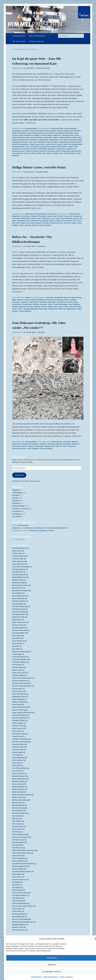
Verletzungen (43, 309)
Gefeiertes (16, 503)
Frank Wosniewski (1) (20, 657)
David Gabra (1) (18, 620)
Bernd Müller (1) (18, 593)
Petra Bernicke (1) (19, 826)
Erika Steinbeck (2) (19, 641)
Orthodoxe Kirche (23, 221)
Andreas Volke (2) (19, 559)
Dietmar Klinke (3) (19, 625)
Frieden (15, 135)
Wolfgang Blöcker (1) (20, 925)
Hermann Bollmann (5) (21, 718)
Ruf (28, 223)
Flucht (29, 133)
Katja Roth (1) (17, 763)
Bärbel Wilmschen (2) (20, 577)
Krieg (32, 144)
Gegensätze (52, 302)
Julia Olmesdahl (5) (20, 758)
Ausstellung (58, 298)
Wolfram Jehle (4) (19, 927)
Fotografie (73, 300)
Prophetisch (67, 221)
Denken (47, 131)
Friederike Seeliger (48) (21, 659)
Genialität (65, 135)
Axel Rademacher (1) (20, 575)
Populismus (71, 446)
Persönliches (17, 514)
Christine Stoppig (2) (20, 612)
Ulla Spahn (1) (18, 887)
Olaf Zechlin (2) (18, 821)
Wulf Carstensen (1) (20, 930)
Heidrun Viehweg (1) (20, 702)
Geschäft (60, 302)
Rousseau (26, 149)
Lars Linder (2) (18, 771)
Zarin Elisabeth (69, 153)
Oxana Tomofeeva (32, 147)
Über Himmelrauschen (37, 36)
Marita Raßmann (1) (20, 787)
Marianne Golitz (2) (19, 781)
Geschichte (48, 138)
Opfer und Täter (61, 446)
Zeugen (79, 309)
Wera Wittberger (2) (20, 917)
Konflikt (71, 142)
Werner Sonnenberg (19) (22, 919)
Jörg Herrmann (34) (20, 744)
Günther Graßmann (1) (21, 681)
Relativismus (17, 149)
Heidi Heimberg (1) (19, 699)
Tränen (20, 309)
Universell (42, 151)
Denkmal (60, 131)
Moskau (76, 218)
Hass (80, 138)
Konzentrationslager (60, 304)
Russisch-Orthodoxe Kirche (53, 223)
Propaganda (44, 221)
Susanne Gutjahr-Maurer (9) (23, 872)
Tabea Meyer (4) (18, 874)
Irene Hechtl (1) (18, 731)
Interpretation (54, 140)
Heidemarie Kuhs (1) (20, 697)
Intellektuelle (33, 140)
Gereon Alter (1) (18, 670)
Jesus (39, 218)
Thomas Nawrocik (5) (20, 880)
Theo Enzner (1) (18, 877)
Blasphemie (16, 216)
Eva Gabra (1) (17, 649)
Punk (74, 221)
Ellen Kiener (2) (18, 636)
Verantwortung (17, 153)
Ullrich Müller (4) (18, 890)
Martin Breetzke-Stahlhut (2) (23, 795)
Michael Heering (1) (20, 808)
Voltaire (33, 153)
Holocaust (43, 304)
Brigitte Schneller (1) (20, 601)
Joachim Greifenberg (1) (21, 739)
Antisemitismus (57, 442)
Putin (76, 147)
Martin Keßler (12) (19, 797)
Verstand (27, 153)
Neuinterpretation (18, 147)
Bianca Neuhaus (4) (20, 598)
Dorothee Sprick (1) (20, 628)
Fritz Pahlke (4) (18, 665)
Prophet (52, 221)
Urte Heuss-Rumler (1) (21, 895)
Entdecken (42, 300)
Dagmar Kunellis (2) (20, 617)
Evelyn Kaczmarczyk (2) (21, 652)
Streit (23, 151)
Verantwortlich (76, 151)
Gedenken (24, 302)
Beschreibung (76, 298)
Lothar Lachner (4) (19, 773)
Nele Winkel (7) (18, 816)
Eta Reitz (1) (17, 646)
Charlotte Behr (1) (19, 604)
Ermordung (59, 300)
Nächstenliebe (49, 446)
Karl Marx (54, 142)
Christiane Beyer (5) (20, 609)
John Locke (33, 142)
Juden (50, 304)
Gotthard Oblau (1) (19, 675)
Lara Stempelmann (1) (21, 768)
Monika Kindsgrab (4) (20, 813)
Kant (48, 142)
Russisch (39, 223)
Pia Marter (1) (17, 832)
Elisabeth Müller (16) (20, 633)
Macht (63, 218)
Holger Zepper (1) (19, 723)
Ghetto (76, 302)
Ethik (71, 131)
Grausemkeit (17, 304)
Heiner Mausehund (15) (21, 707)
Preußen (70, 147)
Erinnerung (50, 300)
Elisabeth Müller (42, 172)
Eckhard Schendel (43, 68)
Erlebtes (28, 298)
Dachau (27, 300)
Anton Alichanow (70, 129)
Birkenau (20, 300)
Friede (76, 133)
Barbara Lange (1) (19, 580)
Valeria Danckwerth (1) (21, 903)
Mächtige (70, 218)
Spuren (61, 307)
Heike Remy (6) (18, 704)
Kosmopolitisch (24, 144)
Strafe (67, 307)
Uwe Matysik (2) (18, 898)
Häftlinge (36, 304)
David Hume (40, 131)
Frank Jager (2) (18, 654)
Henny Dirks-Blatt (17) (21, 715)
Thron (79, 223)
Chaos (32, 131)
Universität (51, 151)
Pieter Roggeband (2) (20, 834)
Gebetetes (16, 501)
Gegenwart (57, 135)
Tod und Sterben (75, 307)
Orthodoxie (34, 221)
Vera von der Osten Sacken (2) (24, 906)
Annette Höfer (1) (19, 572)
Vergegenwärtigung (30, 309)
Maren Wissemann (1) (20, 779)
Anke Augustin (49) (19, 561)
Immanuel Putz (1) (19, 726)
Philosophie (62, 147)
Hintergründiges (31, 129)
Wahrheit (48, 225)
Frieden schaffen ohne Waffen (29, 135)
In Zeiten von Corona (20, 509)
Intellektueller (43, 140)
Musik (66, 144)
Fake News (42, 216)
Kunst (71, 304)
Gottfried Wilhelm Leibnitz (68, 138)
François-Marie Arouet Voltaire (43, 133)
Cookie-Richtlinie (36, 977)
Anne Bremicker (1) (20, 564)
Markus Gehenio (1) (20, 789)
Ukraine (35, 151)
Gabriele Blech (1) (19, 667)
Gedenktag (43, 302)
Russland (34, 149)
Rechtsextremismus (19, 449)
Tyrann (22, 225)
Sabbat (74, 223)
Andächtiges (30, 214)
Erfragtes (16, 495)
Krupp (37, 144)
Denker (54, 131)
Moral (54, 144)
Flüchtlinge (22, 133)
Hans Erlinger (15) (19, 691)
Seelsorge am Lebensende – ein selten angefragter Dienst (45, 528)
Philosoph (53, 147)
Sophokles (52, 149)
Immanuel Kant (22, 140)
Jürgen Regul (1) (19, 752)
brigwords (16, 528)
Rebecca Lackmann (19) (21, 837)
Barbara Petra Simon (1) (21, 585)
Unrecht (58, 151)
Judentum (24, 446)
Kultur (42, 144)
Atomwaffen (16, 131)
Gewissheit (16, 218)
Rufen (33, 223)
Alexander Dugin (57, 129)
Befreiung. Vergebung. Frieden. (43, 531)
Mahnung (77, 304)
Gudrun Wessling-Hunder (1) (23, 678)
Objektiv (37, 307)
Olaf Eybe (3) (17, 819)
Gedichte (59, 444)
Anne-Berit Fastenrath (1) (22, 567)
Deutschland (17, 444)
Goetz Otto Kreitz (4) (20, 673)
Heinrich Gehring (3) (20, 710)
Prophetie (59, 221)
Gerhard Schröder (37, 138)
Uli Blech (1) (17, 885)
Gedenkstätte (34, 302)
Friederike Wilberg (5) (20, 662)
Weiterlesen (32, 123)
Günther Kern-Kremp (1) (21, 683)
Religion (23, 223)
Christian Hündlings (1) (21, 606)
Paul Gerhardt (44, 147)
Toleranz (29, 151)
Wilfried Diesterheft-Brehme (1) (24, 922)
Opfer (14, 221)
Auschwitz (49, 298)
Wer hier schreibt (19, 41)
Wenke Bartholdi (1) (20, 914)
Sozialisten (70, 149)
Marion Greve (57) (19, 784)
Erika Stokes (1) (18, 643)
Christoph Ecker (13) (20, 614)
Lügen (58, 218)
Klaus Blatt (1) (18, 765)
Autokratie (25, 131)
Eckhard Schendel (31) (21, 630)
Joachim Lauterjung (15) (21, 742)
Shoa (56, 307)
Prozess (44, 307)
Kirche (53, 218)
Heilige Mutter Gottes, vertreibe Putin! (39, 167)
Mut (70, 144)
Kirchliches (51, 214)
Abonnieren (19, 475)
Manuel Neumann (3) (20, 776)
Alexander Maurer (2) (20, 548)
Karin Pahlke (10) (19, 760)
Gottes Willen (26, 218)
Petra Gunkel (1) (18, 829)
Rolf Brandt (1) (18, 845)
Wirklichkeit (71, 309)
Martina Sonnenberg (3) (21, 800)
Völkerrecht (66, 151)
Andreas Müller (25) (20, 556)
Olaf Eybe (42, 246)
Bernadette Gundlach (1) (22, 591)
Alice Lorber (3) (18, 551)
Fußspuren (16, 302)
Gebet (55, 216)
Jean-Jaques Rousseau (68, 140)
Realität (50, 307)
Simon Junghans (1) (20, 858)
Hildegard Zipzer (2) (20, 720)
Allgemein (16, 490)
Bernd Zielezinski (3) (20, 596)
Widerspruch (53, 309)
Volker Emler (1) (18, 909)
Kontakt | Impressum (66, 977)
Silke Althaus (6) (18, 856)
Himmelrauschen (19, 36)
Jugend (31, 446)
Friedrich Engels (46, 135)
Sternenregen (23, 525)
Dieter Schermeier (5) (20, 622)
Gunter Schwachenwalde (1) (23, 686)
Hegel (14, 140)
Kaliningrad (42, 142)
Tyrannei (28, 225)
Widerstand (62, 309)
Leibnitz (48, 144)
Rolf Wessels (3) (18, 848)
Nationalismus (77, 144)
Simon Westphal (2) (20, 861)
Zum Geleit (16, 516)
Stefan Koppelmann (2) (21, 866)
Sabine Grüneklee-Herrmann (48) (25, 850)
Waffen (39, 153)
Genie (72, 135)
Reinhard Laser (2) (19, 840)
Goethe (55, 138)
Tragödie (15, 225)
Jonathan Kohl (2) (19, 750)
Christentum (26, 216)
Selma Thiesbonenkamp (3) (23, 853)
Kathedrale (46, 218)
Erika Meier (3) (18, 638)
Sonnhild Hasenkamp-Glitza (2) (24, 864)
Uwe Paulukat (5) (19, 901)
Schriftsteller (42, 149)
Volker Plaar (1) (18, 911)
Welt (44, 153)
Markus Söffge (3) (19, 792)
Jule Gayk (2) (17, 755)
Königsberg (63, 142)
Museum (60, 144)
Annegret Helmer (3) (20, 569)
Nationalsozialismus (26, 307)
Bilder (14, 300)
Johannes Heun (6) (19, 747)
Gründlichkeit (27, 304)
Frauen (49, 216)
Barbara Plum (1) (19, 588)
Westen (49, 153)
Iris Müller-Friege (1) (20, 734)
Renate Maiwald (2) (19, 842)
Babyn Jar (67, 298)
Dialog (66, 131)
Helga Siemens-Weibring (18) (23, 713)
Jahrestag (16, 446)
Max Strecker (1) (18, 803)
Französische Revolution (64, 133)
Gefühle (61, 216)
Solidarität (35, 449)
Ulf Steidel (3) (17, 882)
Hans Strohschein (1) (20, 694)
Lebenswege (39, 446)
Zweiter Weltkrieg (25, 311)
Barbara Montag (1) (19, 583)
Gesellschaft (77, 216)
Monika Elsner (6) (19, 811)
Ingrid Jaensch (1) (19, 728)
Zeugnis (15, 311)
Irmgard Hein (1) (18, 736)
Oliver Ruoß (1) (18, 824)
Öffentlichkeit (75, 214)
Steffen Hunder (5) (19, 869)
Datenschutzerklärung (51, 977)
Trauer (14, 309)
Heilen (34, 218)
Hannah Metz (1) (18, 689)
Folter (66, 300)
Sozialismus (61, 149)
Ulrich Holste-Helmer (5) (21, 893)
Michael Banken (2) (19, 805)
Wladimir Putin (58, 153)
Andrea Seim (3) (18, 553)
